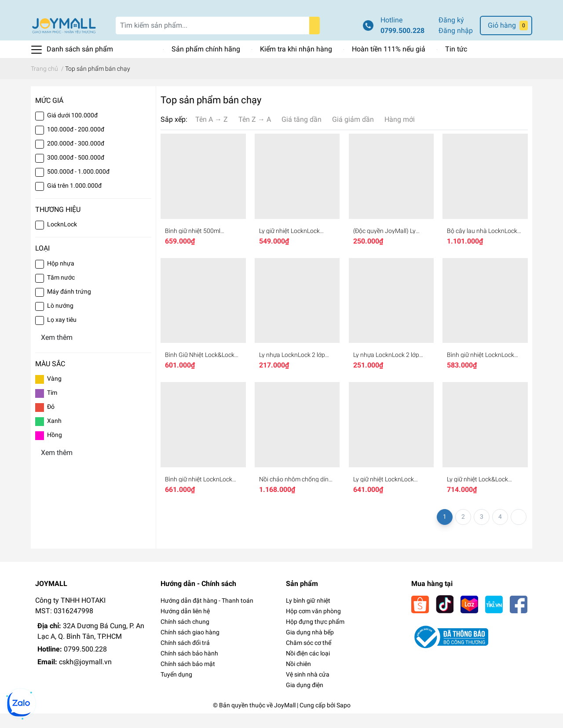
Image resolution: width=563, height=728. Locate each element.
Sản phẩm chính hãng (206, 64)
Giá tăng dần (302, 134)
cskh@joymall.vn (85, 676)
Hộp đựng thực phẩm (315, 636)
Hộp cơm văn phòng (313, 626)
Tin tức (456, 64)
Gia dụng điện (305, 699)
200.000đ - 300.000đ (76, 158)
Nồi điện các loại (308, 668)
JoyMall (285, 720)
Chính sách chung (185, 636)
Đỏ (51, 421)
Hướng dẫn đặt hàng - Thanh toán (207, 615)
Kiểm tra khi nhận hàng (296, 64)
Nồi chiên (298, 678)
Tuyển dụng (176, 689)
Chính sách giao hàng (190, 647)
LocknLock (62, 239)
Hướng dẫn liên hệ (185, 626)
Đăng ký (451, 35)
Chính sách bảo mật (188, 678)
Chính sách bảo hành (189, 668)
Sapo (344, 720)
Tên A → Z (212, 134)
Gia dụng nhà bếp (310, 647)
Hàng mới (400, 134)
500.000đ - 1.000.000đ (78, 186)
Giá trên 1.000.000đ (74, 200)
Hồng (55, 449)
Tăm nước (61, 291)
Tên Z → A (255, 134)
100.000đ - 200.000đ (76, 144)
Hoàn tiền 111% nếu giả (389, 64)
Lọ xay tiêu (62, 334)
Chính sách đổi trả (185, 657)
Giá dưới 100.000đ (72, 130)
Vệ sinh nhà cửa (308, 689)
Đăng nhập (456, 45)
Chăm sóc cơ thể (309, 657)
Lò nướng (60, 320)
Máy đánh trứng (69, 306)
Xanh (54, 435)
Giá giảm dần (353, 134)
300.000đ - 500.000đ (76, 172)
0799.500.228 (402, 45)
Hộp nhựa (61, 277)
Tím (52, 407)
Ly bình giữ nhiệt (308, 615)
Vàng (54, 393)
